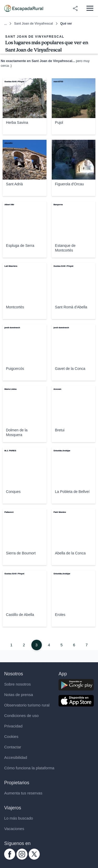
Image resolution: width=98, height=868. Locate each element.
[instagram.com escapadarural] (22, 858)
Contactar (13, 747)
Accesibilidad (16, 757)
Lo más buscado (19, 818)
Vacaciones (14, 829)
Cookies (11, 736)
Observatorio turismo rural (27, 705)
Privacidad (13, 726)
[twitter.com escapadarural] (34, 858)
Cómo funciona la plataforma (29, 768)
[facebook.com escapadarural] (10, 858)
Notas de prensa (19, 695)
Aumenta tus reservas (23, 793)
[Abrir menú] (90, 8)
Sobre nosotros (18, 684)
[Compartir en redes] (75, 8)
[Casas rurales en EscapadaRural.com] (24, 8)
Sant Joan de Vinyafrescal (34, 24)
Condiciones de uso (21, 716)
